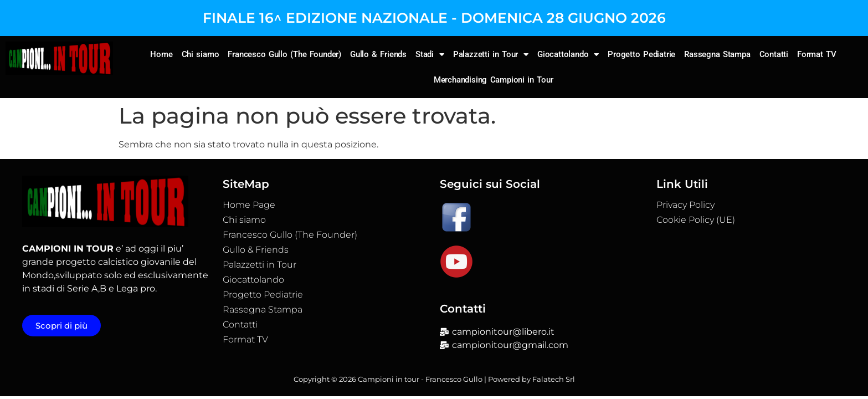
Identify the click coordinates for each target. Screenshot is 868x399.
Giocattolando (568, 55)
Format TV (817, 54)
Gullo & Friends (378, 54)
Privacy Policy (685, 205)
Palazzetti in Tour (491, 55)
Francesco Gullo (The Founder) (284, 54)
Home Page (249, 205)
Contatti (774, 54)
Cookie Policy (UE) (696, 220)
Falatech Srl (554, 379)
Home (161, 54)
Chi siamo (201, 54)
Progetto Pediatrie (641, 54)
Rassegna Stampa (717, 54)
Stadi (430, 55)
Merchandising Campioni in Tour (494, 80)
